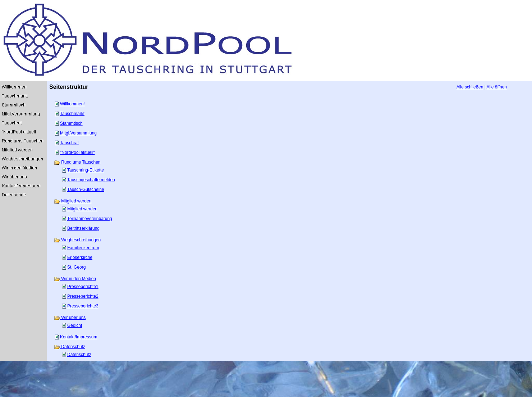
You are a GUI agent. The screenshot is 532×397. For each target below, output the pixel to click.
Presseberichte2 (83, 296)
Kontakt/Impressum (79, 337)
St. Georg (76, 267)
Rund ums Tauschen (77, 162)
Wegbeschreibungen (77, 240)
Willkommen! (72, 104)
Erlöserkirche (80, 257)
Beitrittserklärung (83, 228)
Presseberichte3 (83, 306)
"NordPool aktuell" (77, 152)
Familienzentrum (83, 248)
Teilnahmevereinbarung (90, 219)
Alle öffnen (497, 87)
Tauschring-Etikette (86, 170)
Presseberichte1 (83, 287)
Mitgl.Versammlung (78, 133)
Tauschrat (69, 143)
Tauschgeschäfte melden (91, 180)
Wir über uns (70, 318)
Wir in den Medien (75, 279)
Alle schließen (470, 87)
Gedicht (75, 325)
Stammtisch (71, 123)
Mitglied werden (73, 201)
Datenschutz (70, 347)
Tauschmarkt (72, 114)
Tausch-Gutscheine (86, 190)
